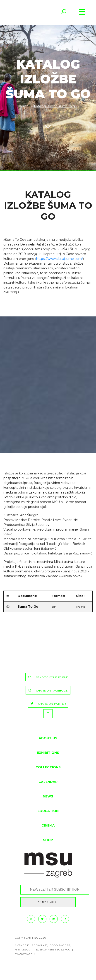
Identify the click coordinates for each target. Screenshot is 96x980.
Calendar (48, 782)
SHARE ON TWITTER (47, 703)
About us (48, 738)
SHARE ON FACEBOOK (47, 690)
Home (24, 106)
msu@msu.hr (25, 954)
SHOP (48, 840)
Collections (48, 767)
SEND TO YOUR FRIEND (47, 677)
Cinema (48, 825)
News (48, 796)
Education (48, 811)
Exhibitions (48, 753)
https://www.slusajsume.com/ (60, 259)
